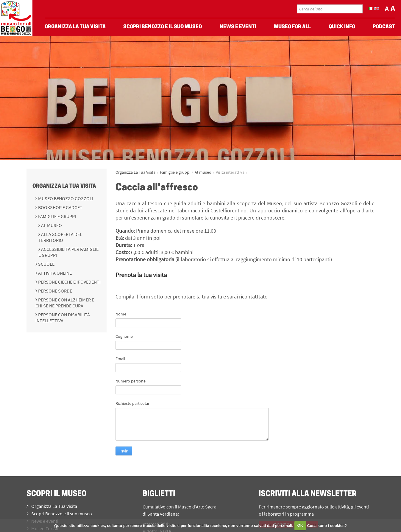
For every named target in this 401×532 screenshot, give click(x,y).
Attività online (54, 273)
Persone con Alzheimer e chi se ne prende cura (65, 303)
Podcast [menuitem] (384, 27)
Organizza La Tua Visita (64, 186)
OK (300, 525)
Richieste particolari (133, 403)
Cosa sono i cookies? (327, 525)
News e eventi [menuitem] (238, 27)
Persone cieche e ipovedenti (69, 282)
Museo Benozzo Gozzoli (65, 198)
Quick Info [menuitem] (342, 27)
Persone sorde (55, 291)
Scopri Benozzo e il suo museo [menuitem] (163, 27)
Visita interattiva (230, 172)
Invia (124, 451)
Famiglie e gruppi (57, 216)
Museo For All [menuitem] (292, 27)
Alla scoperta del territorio (60, 237)
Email (120, 359)
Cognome (124, 336)
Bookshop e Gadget (60, 207)
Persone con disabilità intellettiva (63, 318)
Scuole (46, 264)
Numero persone (131, 381)
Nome (121, 314)
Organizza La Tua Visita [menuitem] (75, 27)
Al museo (51, 225)
